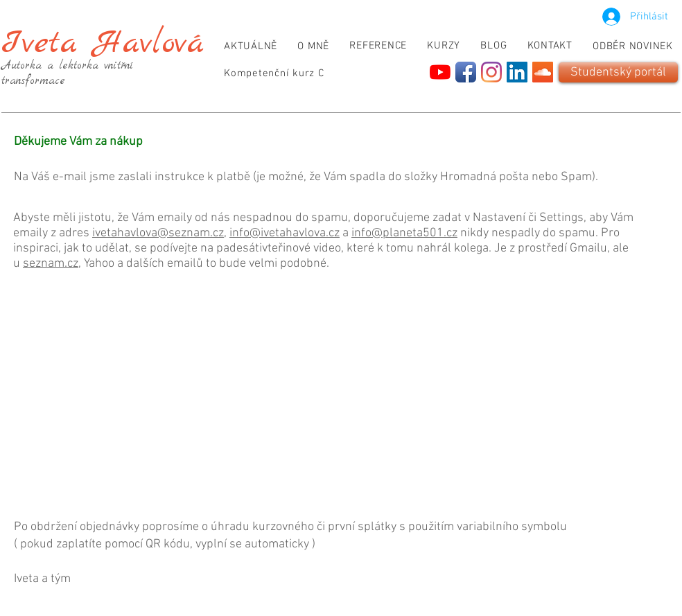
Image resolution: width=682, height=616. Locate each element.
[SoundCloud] (543, 72)
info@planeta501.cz (404, 233)
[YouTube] (440, 72)
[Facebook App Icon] (466, 72)
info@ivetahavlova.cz (285, 233)
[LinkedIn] (517, 72)
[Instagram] (491, 72)
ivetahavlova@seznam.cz (158, 233)
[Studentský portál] (618, 72)
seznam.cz (51, 264)
